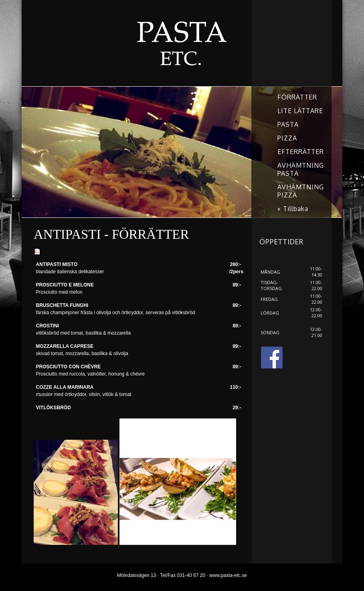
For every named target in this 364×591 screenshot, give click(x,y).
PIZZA (287, 138)
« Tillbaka (293, 209)
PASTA (288, 124)
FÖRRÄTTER (297, 97)
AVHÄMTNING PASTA (301, 169)
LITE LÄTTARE (300, 111)
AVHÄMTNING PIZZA (301, 191)
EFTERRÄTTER (301, 152)
